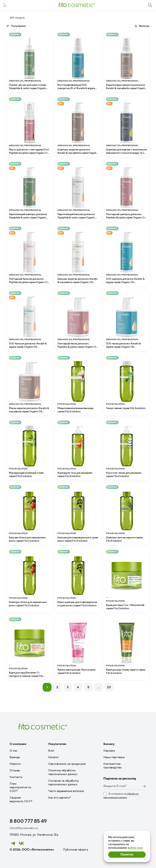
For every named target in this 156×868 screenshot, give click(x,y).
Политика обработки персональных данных (63, 772)
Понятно (127, 855)
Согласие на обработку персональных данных (64, 783)
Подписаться (144, 786)
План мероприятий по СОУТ (20, 787)
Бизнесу (109, 744)
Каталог (54, 757)
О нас (13, 751)
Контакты (16, 777)
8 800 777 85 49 (28, 821)
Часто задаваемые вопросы (66, 791)
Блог (51, 751)
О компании (18, 744)
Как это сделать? (60, 798)
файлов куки (135, 848)
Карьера (109, 751)
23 (109, 687)
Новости (15, 764)
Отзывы (15, 770)
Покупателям (57, 744)
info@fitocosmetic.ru (24, 828)
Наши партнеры (114, 757)
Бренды (15, 757)
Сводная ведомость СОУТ (21, 799)
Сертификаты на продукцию (67, 764)
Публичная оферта (76, 850)
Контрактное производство (112, 766)
